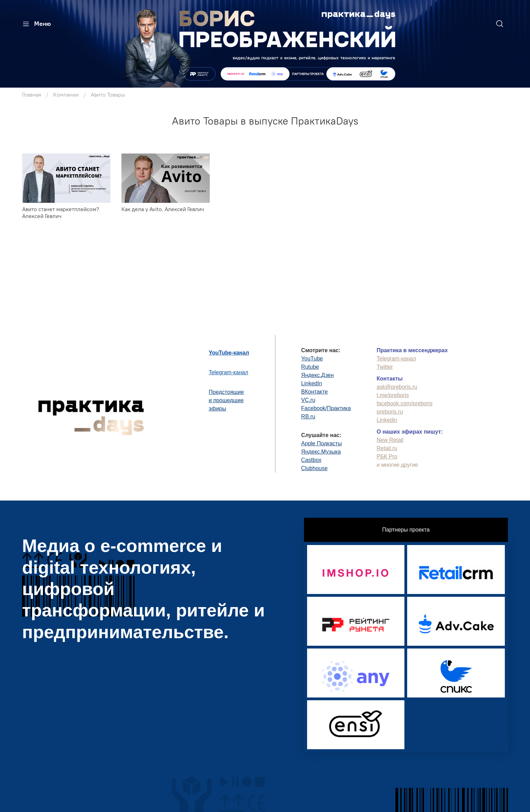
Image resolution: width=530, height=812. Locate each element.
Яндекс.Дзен (318, 375)
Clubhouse (315, 468)
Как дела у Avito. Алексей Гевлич (163, 209)
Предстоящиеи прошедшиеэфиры (226, 400)
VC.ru (308, 400)
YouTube (312, 359)
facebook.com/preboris (405, 403)
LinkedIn (312, 383)
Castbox (311, 460)
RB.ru (308, 417)
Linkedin (387, 420)
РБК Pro (387, 457)
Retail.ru (387, 448)
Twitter (385, 367)
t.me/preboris (393, 395)
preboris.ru (390, 412)
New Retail (390, 440)
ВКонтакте (315, 392)
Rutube (310, 367)
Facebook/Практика (326, 408)
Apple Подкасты (322, 443)
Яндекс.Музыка (321, 452)
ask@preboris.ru (397, 387)
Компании (66, 95)
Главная (32, 95)
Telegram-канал (228, 372)
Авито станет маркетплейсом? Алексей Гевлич (61, 212)
